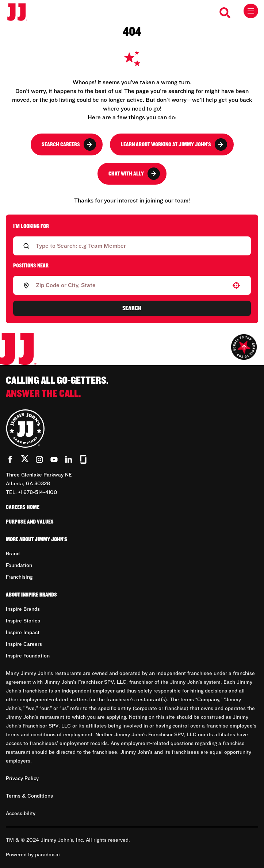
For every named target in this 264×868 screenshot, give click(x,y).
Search (132, 308)
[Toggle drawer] (251, 11)
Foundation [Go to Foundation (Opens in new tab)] (19, 566)
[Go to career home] (21, 13)
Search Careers (69, 144)
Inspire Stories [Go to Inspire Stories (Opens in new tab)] (23, 621)
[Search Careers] (225, 13)
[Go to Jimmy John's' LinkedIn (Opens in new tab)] (69, 459)
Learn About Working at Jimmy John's (174, 144)
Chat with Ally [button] (134, 174)
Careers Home (23, 507)
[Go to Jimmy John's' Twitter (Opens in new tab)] (25, 460)
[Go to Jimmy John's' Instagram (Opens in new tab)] (39, 459)
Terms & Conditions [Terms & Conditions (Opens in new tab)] (29, 796)
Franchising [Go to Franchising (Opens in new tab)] (19, 577)
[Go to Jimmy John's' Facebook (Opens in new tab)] (10, 459)
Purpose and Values (30, 522)
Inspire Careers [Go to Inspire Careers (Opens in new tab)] (24, 644)
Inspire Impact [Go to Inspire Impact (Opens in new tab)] (23, 633)
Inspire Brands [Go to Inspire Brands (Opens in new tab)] (23, 609)
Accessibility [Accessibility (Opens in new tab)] (21, 814)
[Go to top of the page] (244, 347)
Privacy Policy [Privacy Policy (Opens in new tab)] (22, 779)
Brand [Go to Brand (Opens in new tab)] (13, 554)
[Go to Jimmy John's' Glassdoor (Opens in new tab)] (83, 459)
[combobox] (131, 285)
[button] (236, 285)
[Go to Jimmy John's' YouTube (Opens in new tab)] (54, 459)
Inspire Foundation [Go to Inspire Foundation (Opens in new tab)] (28, 656)
